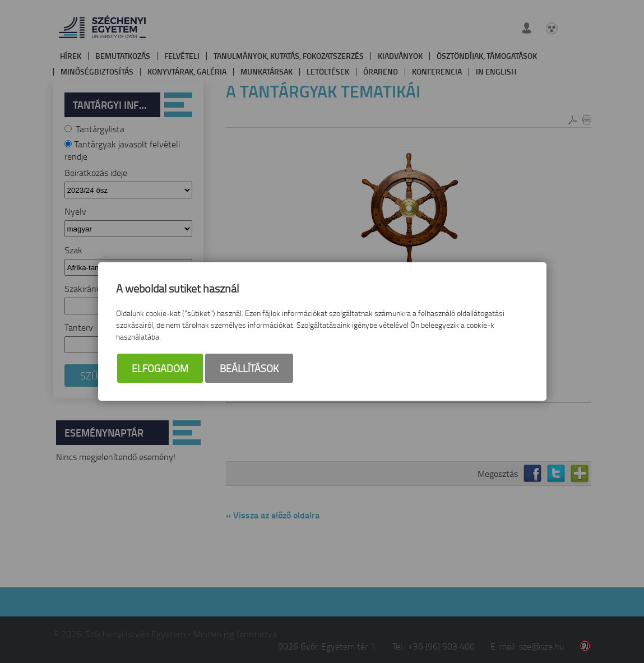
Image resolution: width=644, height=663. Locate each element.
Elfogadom (160, 369)
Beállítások (249, 369)
